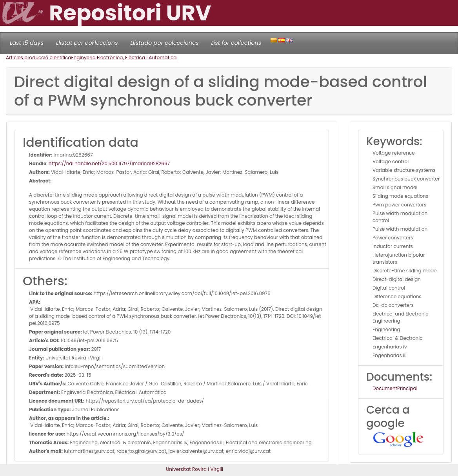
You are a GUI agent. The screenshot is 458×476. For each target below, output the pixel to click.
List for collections (236, 43)
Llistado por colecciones (165, 43)
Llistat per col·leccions (87, 43)
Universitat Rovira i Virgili (194, 469)
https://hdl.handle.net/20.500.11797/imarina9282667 (109, 163)
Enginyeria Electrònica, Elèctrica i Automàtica (124, 57)
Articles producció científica (38, 57)
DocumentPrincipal (395, 388)
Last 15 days (27, 43)
